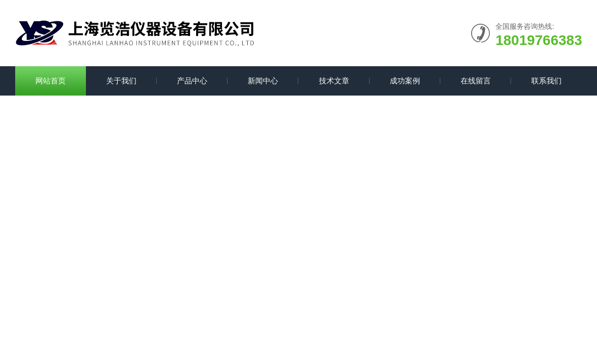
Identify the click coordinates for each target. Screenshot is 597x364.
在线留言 (476, 81)
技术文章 (334, 81)
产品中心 (192, 81)
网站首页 (51, 81)
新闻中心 (263, 81)
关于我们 (121, 81)
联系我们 (546, 81)
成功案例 (405, 81)
